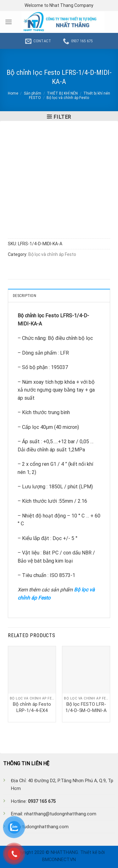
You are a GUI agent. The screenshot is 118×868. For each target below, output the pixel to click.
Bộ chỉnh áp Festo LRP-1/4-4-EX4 (32, 707)
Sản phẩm (33, 93)
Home (13, 93)
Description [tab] (25, 296)
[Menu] (8, 22)
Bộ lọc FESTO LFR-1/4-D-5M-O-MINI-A (86, 707)
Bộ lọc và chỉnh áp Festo (68, 98)
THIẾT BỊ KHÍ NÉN (62, 93)
